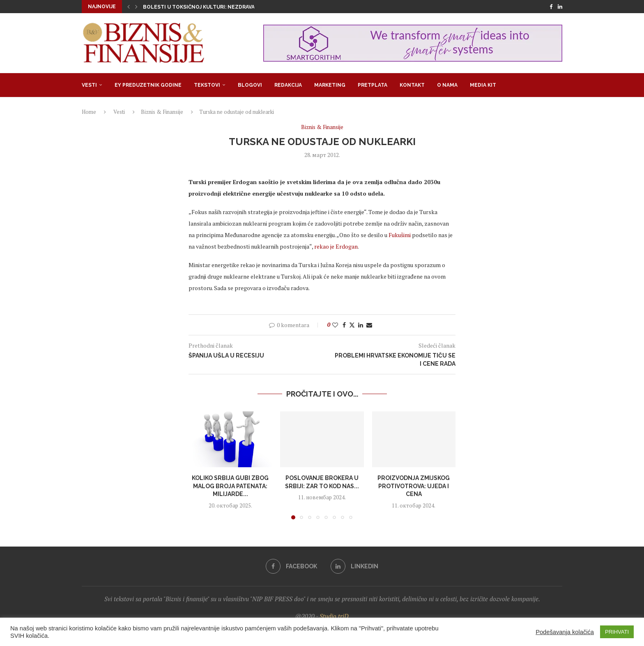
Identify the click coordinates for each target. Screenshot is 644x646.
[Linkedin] (560, 7)
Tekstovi (207, 85)
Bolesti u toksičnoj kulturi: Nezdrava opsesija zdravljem (227, 7)
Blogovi (250, 85)
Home (89, 112)
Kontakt (412, 85)
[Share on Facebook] (344, 325)
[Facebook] (551, 7)
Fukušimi (400, 235)
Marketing (330, 85)
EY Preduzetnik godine (148, 85)
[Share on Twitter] (352, 325)
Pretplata (373, 85)
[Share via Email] (369, 325)
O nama (447, 85)
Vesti (89, 85)
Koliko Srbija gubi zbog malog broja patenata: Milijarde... (230, 486)
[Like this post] (335, 325)
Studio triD (334, 616)
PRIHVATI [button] (617, 632)
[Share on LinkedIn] (361, 325)
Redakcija (288, 85)
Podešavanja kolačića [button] (565, 632)
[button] (129, 7)
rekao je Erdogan (336, 246)
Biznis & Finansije (162, 112)
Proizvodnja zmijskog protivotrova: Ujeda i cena (414, 486)
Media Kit (483, 85)
